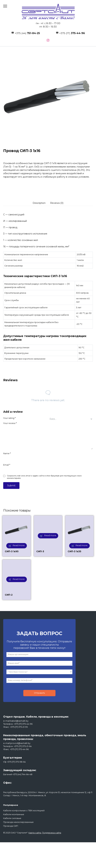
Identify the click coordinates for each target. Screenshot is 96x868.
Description (39, 203)
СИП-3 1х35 (74, 551)
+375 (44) (27, 33)
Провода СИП (11, 826)
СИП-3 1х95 (12, 551)
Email (7, 465)
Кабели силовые (12, 818)
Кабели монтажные (14, 814)
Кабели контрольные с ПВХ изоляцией (24, 811)
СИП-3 (40, 551)
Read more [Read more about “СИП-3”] (50, 535)
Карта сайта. (35, 833)
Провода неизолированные (18, 822)
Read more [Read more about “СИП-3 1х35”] (82, 545)
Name (7, 453)
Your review (10, 423)
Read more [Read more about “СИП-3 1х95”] (19, 545)
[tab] (39, 203)
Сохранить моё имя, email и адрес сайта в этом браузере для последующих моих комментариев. (44, 477)
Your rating (9, 418)
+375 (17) (72, 33)
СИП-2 (9, 595)
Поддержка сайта (52, 833)
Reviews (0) (57, 203)
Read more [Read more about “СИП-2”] (19, 579)
